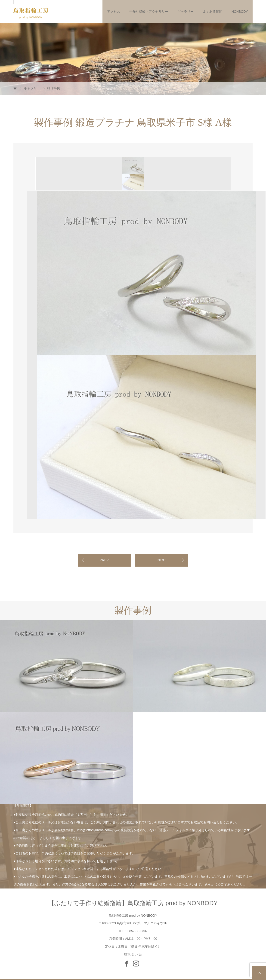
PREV (104, 560)
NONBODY (240, 12)
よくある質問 (213, 12)
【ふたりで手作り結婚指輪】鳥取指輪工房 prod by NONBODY (133, 903)
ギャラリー (186, 12)
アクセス (114, 12)
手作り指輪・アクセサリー (149, 12)
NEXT (162, 560)
